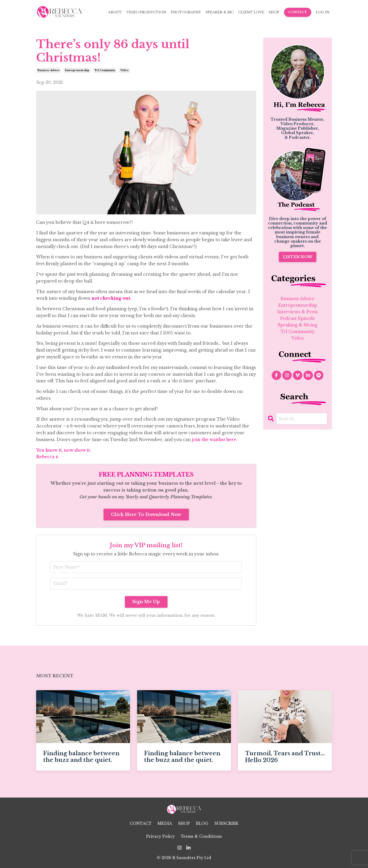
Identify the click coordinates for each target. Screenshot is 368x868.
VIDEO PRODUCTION (146, 12)
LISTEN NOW (298, 257)
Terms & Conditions (201, 837)
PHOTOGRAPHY (186, 12)
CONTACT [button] (298, 12)
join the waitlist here (215, 440)
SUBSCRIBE (226, 823)
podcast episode (298, 319)
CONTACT (141, 823)
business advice (49, 70)
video (125, 70)
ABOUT (115, 12)
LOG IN (323, 12)
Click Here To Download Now (146, 515)
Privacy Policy (161, 837)
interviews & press (297, 312)
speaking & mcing (298, 326)
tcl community (105, 70)
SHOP (274, 12)
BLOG (202, 823)
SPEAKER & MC (220, 12)
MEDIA (165, 823)
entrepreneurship (77, 70)
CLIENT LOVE (251, 12)
